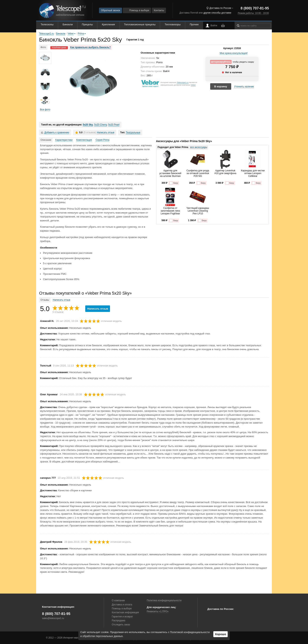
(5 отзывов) (90, 132)
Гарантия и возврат (122, 617)
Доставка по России (220, 8)
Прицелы (87, 24)
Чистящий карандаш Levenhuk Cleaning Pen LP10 (198, 211)
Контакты (159, 10)
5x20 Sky (88, 125)
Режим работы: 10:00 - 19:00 (253, 13)
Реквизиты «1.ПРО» (158, 611)
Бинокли (68, 24)
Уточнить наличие (244, 87)
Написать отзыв (105, 132)
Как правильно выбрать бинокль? (91, 47)
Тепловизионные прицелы (140, 24)
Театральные (133, 132)
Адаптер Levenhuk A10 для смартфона (225, 172)
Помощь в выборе (137, 10)
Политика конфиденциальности (164, 600)
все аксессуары (199, 147)
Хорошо (220, 634)
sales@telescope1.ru (53, 618)
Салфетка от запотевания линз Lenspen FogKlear (170, 211)
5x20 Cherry (101, 125)
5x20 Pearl (114, 125)
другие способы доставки (217, 13)
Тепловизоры (173, 24)
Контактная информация (125, 612)
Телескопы (47, 24)
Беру (174, 183)
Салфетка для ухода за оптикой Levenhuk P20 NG (198, 173)
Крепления (108, 24)
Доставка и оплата (122, 605)
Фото (43, 47)
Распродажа (118, 620)
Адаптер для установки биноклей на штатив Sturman (170, 173)
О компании (118, 600)
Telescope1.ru (183, 82)
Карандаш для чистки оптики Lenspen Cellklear (253, 173)
